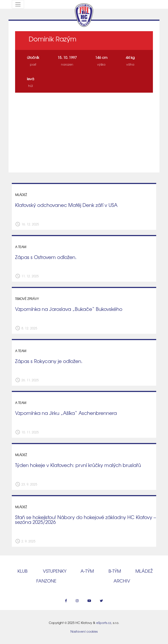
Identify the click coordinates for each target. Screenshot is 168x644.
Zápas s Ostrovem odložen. (46, 257)
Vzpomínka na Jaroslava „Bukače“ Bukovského (69, 309)
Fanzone (46, 581)
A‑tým (87, 571)
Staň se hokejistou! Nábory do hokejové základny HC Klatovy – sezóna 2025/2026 (86, 520)
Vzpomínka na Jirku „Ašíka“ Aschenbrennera (66, 413)
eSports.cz (104, 623)
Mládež (144, 571)
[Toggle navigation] (18, 4)
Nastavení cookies (84, 631)
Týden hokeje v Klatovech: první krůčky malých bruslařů (78, 465)
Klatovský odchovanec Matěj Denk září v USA (66, 205)
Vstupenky (55, 571)
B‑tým (115, 571)
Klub (22, 571)
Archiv (122, 581)
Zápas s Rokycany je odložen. (49, 361)
